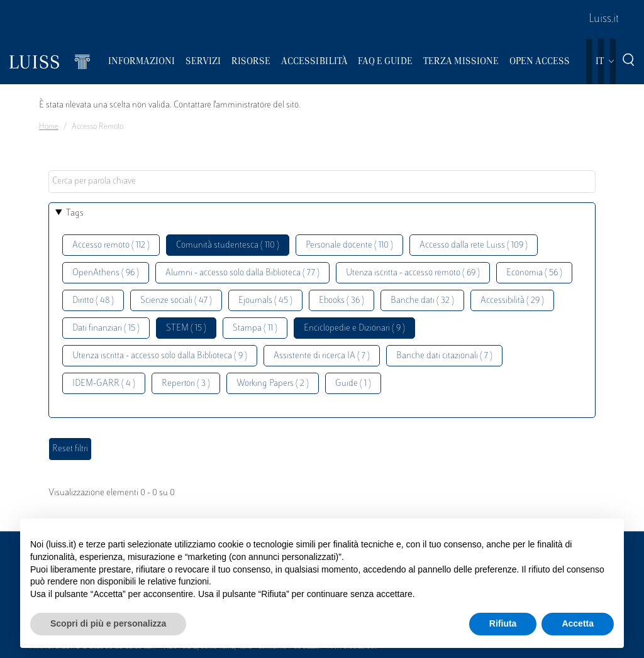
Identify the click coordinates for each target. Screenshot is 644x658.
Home (49, 127)
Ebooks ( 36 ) (341, 301)
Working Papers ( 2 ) (273, 384)
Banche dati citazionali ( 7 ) (444, 356)
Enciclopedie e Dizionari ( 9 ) (354, 328)
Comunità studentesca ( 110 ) (228, 245)
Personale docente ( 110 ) (349, 245)
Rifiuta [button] (503, 623)
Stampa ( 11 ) (255, 328)
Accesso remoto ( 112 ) (111, 245)
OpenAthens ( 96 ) (106, 273)
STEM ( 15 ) (186, 328)
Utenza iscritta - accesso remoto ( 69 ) (413, 273)
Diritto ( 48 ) (93, 301)
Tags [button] (75, 213)
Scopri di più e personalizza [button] (108, 623)
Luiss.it (604, 19)
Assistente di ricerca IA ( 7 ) (322, 356)
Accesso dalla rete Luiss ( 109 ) (474, 245)
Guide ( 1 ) (353, 384)
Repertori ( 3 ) (186, 384)
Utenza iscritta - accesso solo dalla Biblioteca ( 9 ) (160, 356)
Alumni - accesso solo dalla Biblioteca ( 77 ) (242, 273)
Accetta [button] (578, 623)
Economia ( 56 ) (534, 273)
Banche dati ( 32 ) (422, 301)
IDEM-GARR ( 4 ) (104, 384)
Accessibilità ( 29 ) (512, 301)
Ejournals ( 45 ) (265, 301)
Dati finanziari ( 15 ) (106, 328)
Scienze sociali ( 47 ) (176, 301)
